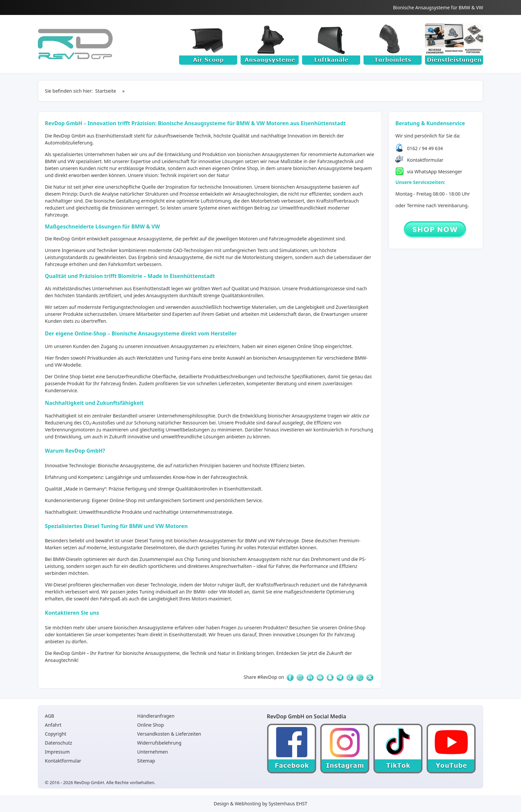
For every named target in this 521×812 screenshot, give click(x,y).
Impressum (57, 752)
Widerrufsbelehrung (159, 743)
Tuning (147, 592)
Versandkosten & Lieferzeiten (169, 734)
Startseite (106, 91)
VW (271, 541)
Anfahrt (53, 725)
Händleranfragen (156, 716)
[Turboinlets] (393, 44)
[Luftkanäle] (331, 44)
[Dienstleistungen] (454, 44)
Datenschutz (58, 743)
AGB (50, 716)
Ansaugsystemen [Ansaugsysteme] (281, 154)
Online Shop (245, 168)
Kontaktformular (425, 160)
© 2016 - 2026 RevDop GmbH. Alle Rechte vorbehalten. (100, 782)
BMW (251, 541)
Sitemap (146, 761)
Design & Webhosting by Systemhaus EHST (260, 804)
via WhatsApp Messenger (435, 172)
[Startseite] (75, 44)
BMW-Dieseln (67, 559)
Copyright (56, 734)
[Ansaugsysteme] (270, 44)
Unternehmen (153, 752)
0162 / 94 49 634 (425, 148)
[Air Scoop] (208, 44)
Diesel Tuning (150, 541)
